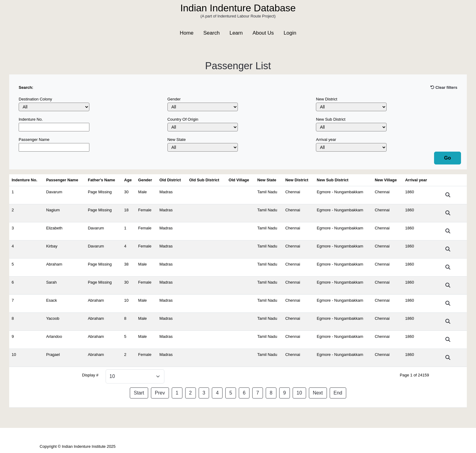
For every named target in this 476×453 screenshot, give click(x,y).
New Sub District (331, 119)
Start (139, 393)
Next (318, 393)
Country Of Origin (183, 119)
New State (177, 140)
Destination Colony (35, 99)
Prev (160, 393)
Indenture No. (31, 119)
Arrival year (326, 140)
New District (326, 99)
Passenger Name (34, 140)
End (338, 393)
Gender (174, 99)
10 (299, 393)
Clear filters (444, 87)
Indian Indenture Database (238, 8)
